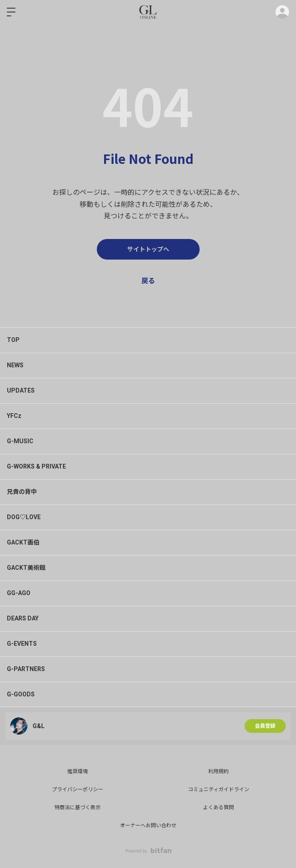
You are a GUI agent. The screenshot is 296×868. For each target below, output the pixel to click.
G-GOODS (21, 694)
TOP (13, 340)
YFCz (14, 416)
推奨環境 (78, 771)
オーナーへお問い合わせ (148, 826)
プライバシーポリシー (78, 789)
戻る (148, 281)
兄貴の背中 (22, 492)
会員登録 (265, 726)
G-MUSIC (20, 441)
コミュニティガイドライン (219, 789)
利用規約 (218, 771)
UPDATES (21, 390)
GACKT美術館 (26, 568)
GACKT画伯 (23, 542)
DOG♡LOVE (24, 517)
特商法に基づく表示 (78, 808)
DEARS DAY (23, 618)
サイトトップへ (148, 249)
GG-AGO (19, 593)
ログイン (282, 12)
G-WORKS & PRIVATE (36, 466)
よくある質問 (218, 808)
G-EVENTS (22, 644)
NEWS (15, 365)
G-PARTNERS (26, 669)
